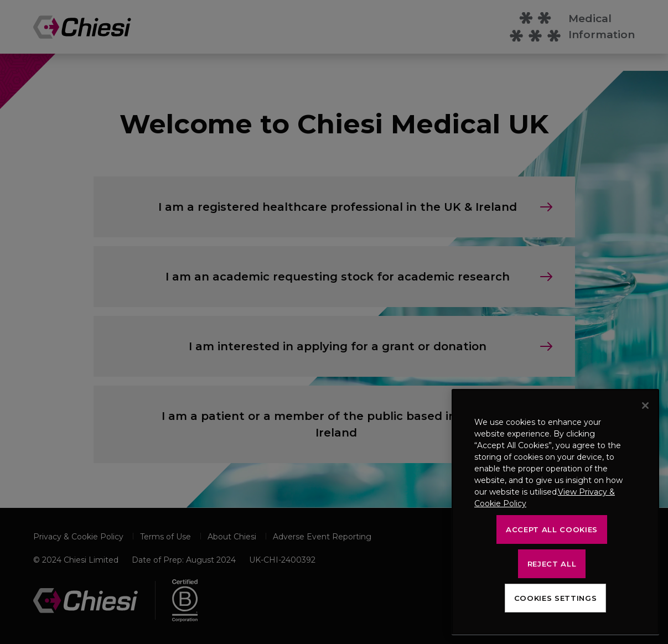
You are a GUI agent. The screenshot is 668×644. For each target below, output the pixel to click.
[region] (555, 512)
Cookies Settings (556, 598)
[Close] (645, 406)
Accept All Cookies (552, 529)
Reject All (552, 564)
